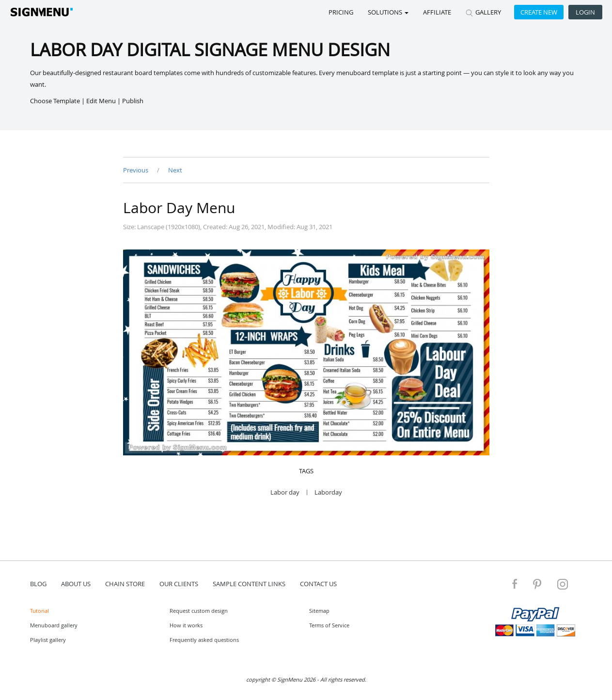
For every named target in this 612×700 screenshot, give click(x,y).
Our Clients (179, 584)
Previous (136, 170)
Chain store (125, 584)
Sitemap (319, 611)
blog (38, 584)
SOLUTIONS (388, 12)
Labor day (285, 492)
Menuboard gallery (54, 625)
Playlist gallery (48, 640)
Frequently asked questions (204, 640)
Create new (539, 12)
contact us (318, 584)
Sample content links (249, 584)
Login (585, 12)
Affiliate (437, 12)
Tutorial (39, 611)
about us (76, 584)
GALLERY (483, 12)
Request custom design (199, 611)
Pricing (341, 12)
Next (175, 170)
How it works (186, 625)
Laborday (328, 492)
